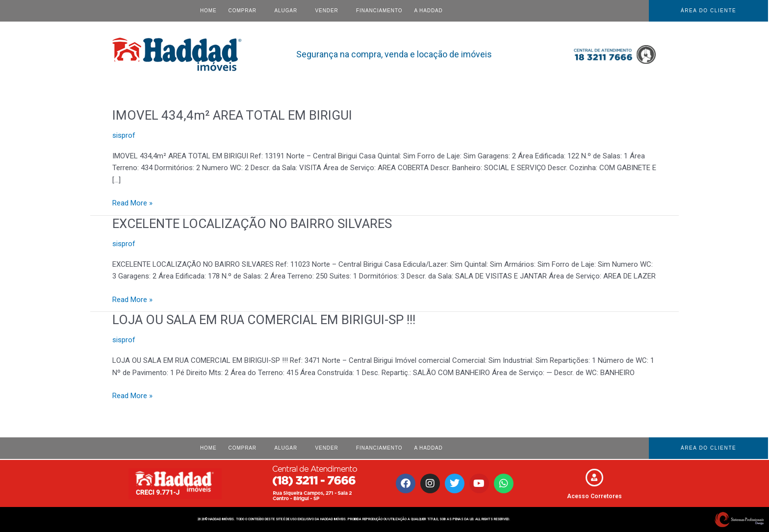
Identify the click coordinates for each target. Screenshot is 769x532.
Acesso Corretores (594, 496)
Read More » (132, 202)
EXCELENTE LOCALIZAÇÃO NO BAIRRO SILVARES (253, 224)
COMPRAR (243, 11)
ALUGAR (286, 11)
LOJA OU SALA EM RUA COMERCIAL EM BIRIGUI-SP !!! (265, 320)
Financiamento (379, 11)
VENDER (327, 11)
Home (208, 11)
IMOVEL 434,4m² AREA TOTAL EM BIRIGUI (233, 115)
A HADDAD (428, 11)
